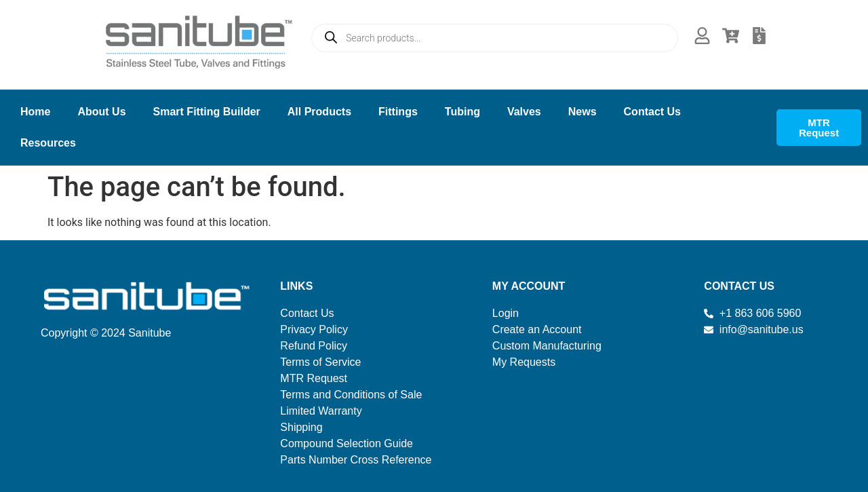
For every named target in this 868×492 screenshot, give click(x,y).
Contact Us (652, 112)
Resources (48, 143)
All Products (319, 112)
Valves (524, 112)
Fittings (398, 112)
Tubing (462, 112)
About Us (101, 112)
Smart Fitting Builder (207, 112)
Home (35, 112)
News (583, 112)
